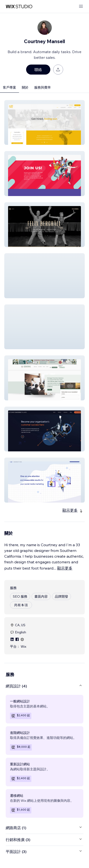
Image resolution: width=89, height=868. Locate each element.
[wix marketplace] (19, 7)
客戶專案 (9, 87)
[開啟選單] (81, 7)
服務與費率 (42, 87)
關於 (25, 87)
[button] (44, 122)
